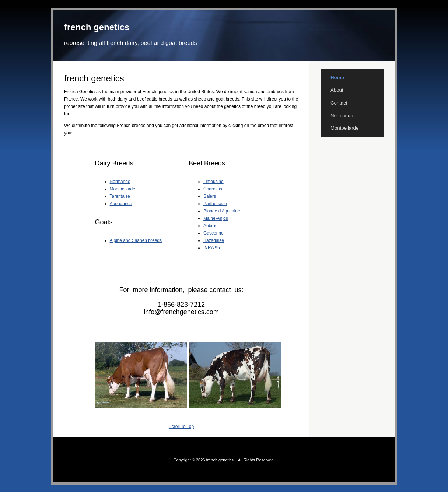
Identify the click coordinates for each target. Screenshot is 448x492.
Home (337, 78)
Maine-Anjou (216, 218)
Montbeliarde (122, 189)
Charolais (213, 189)
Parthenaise (215, 204)
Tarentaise (120, 196)
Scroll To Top (181, 426)
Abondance (121, 204)
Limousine (213, 182)
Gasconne (213, 233)
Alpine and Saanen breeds (136, 240)
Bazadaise (214, 240)
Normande (120, 182)
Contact (339, 103)
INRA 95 (212, 248)
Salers (210, 196)
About (337, 90)
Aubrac (210, 226)
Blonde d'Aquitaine (222, 211)
